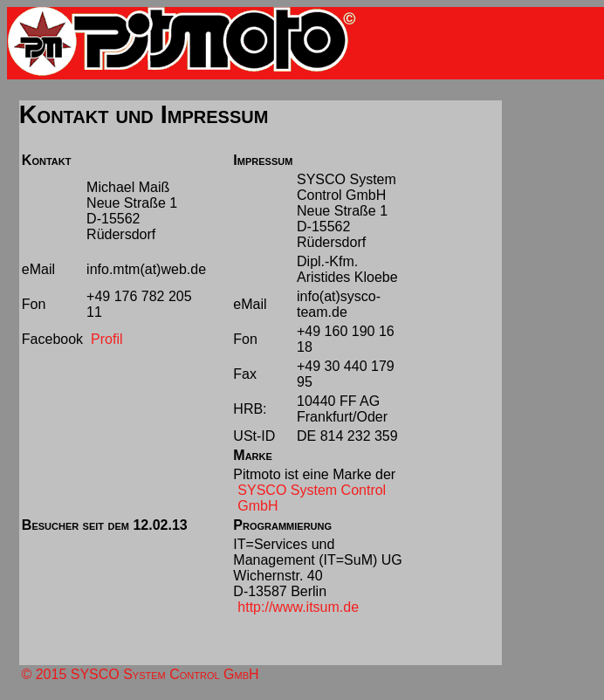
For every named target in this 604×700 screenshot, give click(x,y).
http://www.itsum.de (298, 607)
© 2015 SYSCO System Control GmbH (140, 674)
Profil (106, 339)
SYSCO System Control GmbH (312, 498)
